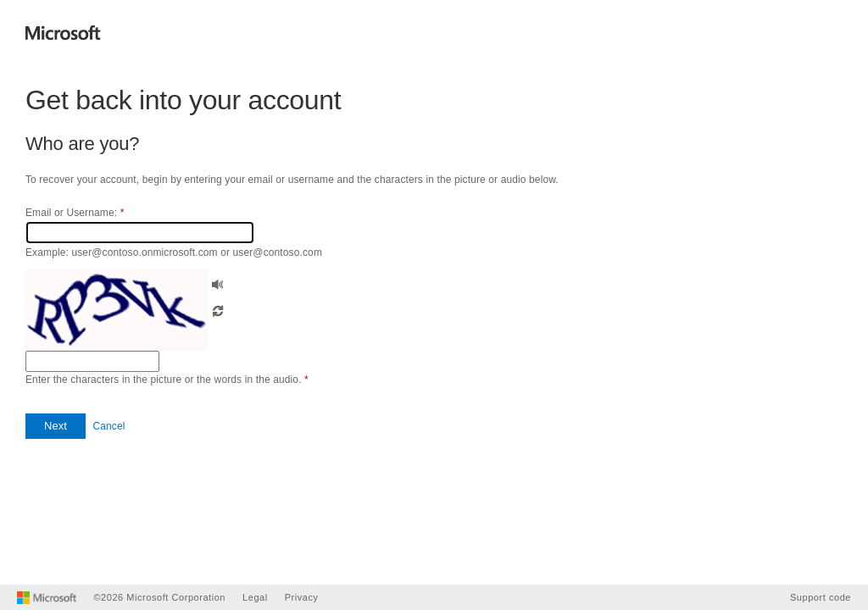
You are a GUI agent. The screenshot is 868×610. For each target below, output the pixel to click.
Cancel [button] (108, 426)
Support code (821, 597)
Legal (255, 597)
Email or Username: (75, 213)
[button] (218, 283)
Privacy (302, 597)
